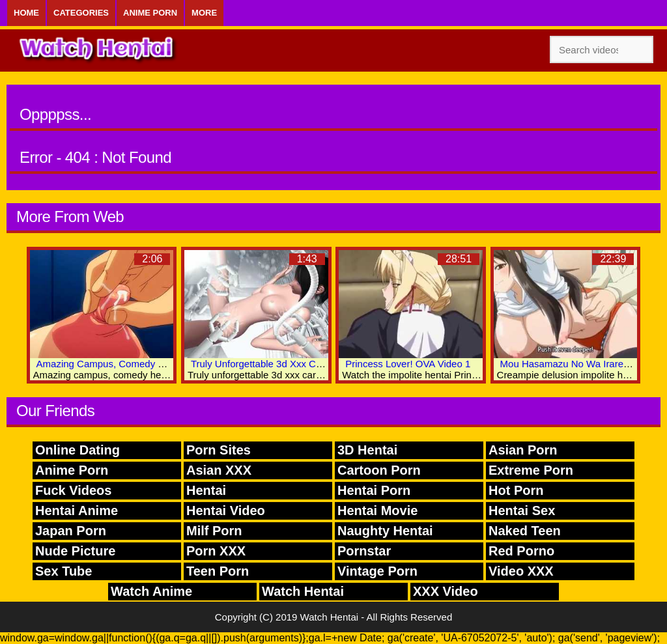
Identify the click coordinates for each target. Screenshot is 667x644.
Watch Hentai (303, 591)
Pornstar (364, 551)
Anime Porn (150, 13)
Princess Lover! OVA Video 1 (408, 364)
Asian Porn (523, 450)
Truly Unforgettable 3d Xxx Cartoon (267, 364)
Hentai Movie (377, 511)
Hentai (206, 490)
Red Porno (521, 551)
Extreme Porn (531, 470)
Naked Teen (525, 531)
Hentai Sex (522, 511)
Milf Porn (214, 531)
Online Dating (78, 450)
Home (26, 13)
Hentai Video (226, 511)
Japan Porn (71, 531)
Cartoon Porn (379, 470)
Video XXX (521, 571)
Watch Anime (151, 591)
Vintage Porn (377, 571)
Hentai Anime (77, 511)
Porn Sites (219, 450)
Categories (81, 13)
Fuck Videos (73, 490)
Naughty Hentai (385, 531)
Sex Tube (64, 571)
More (204, 13)
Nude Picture (75, 551)
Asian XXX (219, 470)
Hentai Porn (374, 490)
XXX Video (446, 591)
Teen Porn (218, 571)
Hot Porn (516, 490)
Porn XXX (216, 551)
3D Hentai (367, 450)
